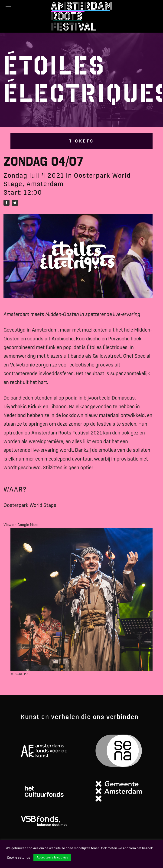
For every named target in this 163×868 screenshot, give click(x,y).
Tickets (82, 141)
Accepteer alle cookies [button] (52, 857)
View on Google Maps (21, 525)
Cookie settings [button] (18, 858)
